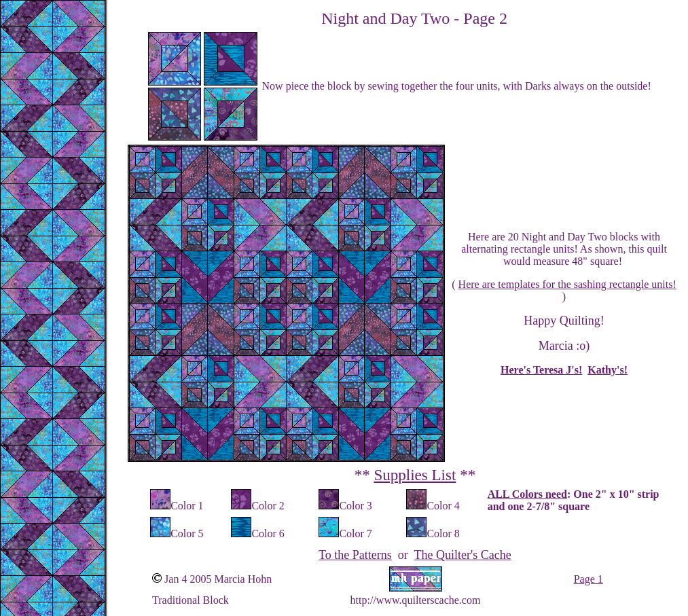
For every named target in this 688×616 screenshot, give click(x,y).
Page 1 (589, 579)
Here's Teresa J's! (541, 370)
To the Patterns (355, 555)
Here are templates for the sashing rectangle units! (567, 284)
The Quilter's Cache (463, 555)
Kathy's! (608, 370)
